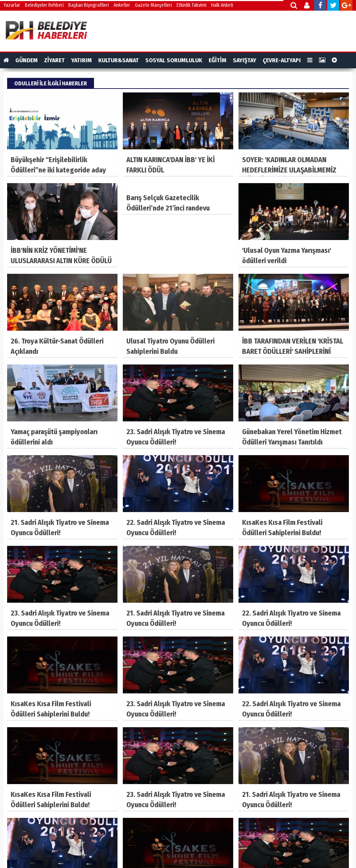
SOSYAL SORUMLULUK (174, 60)
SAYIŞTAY (245, 60)
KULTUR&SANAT (119, 60)
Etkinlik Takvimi (192, 5)
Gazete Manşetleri (153, 5)
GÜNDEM (27, 60)
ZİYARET (54, 60)
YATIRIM (82, 60)
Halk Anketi (222, 5)
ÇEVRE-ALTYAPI (282, 60)
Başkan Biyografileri (89, 5)
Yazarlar (12, 5)
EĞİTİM (218, 60)
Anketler (122, 5)
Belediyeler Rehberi (44, 5)
